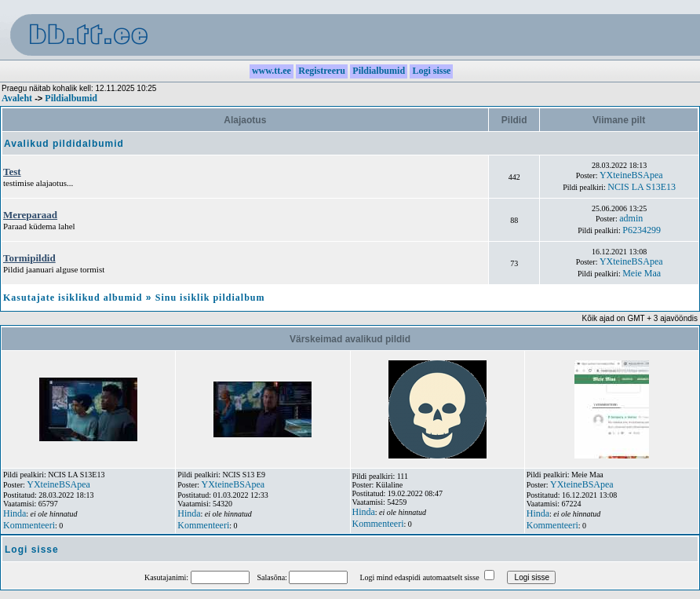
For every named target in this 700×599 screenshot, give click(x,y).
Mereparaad (30, 215)
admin (631, 218)
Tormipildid (29, 258)
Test (12, 172)
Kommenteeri (29, 525)
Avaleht (17, 98)
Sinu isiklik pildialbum (210, 298)
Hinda (15, 513)
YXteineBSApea (631, 175)
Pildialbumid (71, 98)
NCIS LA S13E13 (642, 187)
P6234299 (642, 230)
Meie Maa (642, 273)
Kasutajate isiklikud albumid (73, 298)
